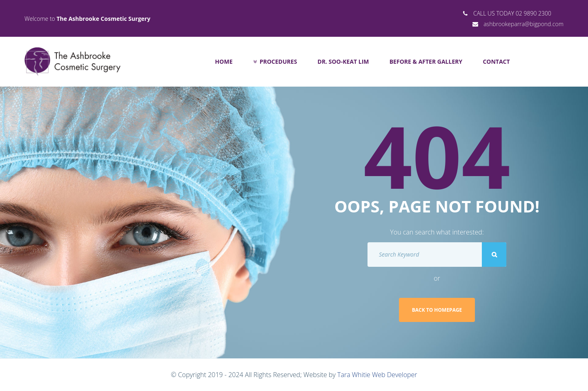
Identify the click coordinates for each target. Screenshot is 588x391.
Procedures (275, 61)
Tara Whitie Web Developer (377, 375)
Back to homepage (437, 310)
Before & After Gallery (426, 61)
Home (224, 61)
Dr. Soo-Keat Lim (343, 61)
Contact (496, 61)
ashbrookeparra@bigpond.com (523, 24)
